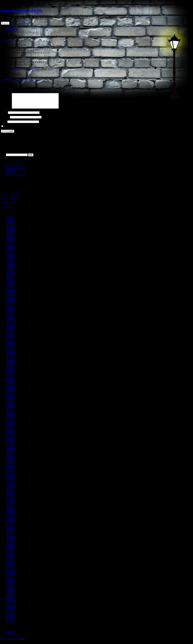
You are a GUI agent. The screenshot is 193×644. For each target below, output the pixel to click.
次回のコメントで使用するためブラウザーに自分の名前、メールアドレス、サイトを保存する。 (46, 129)
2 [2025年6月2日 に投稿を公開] (2, 196)
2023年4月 (10, 314)
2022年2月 (10, 350)
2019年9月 (10, 425)
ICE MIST (10, 176)
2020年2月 (10, 412)
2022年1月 (10, 353)
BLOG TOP (11, 28)
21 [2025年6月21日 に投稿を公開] (15, 202)
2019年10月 (11, 422)
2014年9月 (10, 580)
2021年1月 (10, 384)
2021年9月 (10, 363)
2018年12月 (11, 448)
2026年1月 (10, 228)
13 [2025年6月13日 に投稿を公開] (12, 199)
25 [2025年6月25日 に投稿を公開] (7, 205)
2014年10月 (11, 578)
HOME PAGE (12, 30)
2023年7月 (10, 306)
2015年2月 (10, 567)
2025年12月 (11, 231)
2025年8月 (10, 241)
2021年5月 (10, 373)
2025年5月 (10, 249)
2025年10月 (11, 236)
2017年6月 (10, 495)
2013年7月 (10, 617)
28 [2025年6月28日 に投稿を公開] (15, 205)
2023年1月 (10, 322)
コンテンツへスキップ (20, 23)
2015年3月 (10, 565)
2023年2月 (10, 319)
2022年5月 (10, 342)
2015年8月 (10, 552)
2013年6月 (10, 619)
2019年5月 (10, 435)
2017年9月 (10, 487)
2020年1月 (10, 415)
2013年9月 (10, 612)
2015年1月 (10, 570)
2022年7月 (10, 337)
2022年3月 (10, 347)
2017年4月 (10, 500)
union (50, 69)
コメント (6, 111)
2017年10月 (11, 485)
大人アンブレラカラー (16, 178)
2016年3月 (10, 534)
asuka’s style (11, 173)
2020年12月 (11, 386)
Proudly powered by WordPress (13, 642)
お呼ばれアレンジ (10, 79)
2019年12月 (11, 417)
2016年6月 (10, 526)
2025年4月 (10, 252)
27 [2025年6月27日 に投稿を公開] (12, 205)
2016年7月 (10, 523)
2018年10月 (11, 454)
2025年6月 (10, 246)
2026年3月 (10, 223)
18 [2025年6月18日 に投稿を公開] (7, 202)
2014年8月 (10, 583)
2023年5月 (10, 311)
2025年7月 (10, 244)
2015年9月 (10, 549)
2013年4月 (10, 624)
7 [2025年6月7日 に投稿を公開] (14, 196)
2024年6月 (10, 277)
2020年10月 (11, 391)
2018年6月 (10, 464)
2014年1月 (10, 601)
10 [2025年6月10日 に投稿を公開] (5, 199)
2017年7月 (10, 492)
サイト (4, 125)
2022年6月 (10, 340)
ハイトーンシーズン (15, 168)
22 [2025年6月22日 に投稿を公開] (17, 202)
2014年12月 (11, 573)
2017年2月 (10, 505)
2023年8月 (10, 303)
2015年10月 (11, 547)
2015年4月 (10, 562)
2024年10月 (11, 267)
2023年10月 (11, 298)
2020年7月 (10, 399)
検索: (3, 158)
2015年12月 (11, 542)
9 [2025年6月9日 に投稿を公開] (2, 199)
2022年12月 (11, 324)
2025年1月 (10, 259)
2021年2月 (10, 381)
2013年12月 (11, 604)
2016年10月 (11, 516)
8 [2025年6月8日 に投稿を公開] (17, 196)
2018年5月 (10, 467)
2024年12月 (11, 262)
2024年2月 (10, 288)
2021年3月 (10, 378)
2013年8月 (10, 614)
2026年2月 (10, 226)
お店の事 (16, 69)
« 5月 (3, 210)
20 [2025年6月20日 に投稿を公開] (12, 202)
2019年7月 (10, 430)
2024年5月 (10, 280)
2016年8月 (10, 521)
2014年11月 (11, 575)
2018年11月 (11, 451)
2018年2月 (10, 474)
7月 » (9, 210)
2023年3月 (10, 316)
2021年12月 (11, 355)
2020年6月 (10, 402)
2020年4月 (10, 407)
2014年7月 (10, 586)
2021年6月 (10, 371)
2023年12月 (11, 293)
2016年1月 (10, 539)
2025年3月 (10, 254)
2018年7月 (10, 461)
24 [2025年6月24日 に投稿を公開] (5, 205)
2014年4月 (10, 593)
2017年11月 (11, 482)
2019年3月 (10, 441)
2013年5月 (10, 622)
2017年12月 (11, 479)
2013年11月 (11, 606)
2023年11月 (11, 296)
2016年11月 (11, 513)
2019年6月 (10, 433)
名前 (4, 115)
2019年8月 (10, 428)
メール (5, 120)
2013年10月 (11, 609)
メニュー (5, 23)
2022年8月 (10, 334)
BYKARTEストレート (30, 79)
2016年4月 (10, 531)
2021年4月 (10, 376)
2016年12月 (11, 511)
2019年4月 (10, 438)
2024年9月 (10, 270)
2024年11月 (11, 265)
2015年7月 (10, 555)
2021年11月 (11, 358)
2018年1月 (10, 477)
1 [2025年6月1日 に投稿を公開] (17, 194)
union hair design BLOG (22, 10)
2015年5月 (10, 560)
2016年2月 (10, 536)
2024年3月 (10, 285)
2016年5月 (10, 529)
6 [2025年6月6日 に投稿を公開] (12, 196)
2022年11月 (11, 327)
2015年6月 (10, 557)
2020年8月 (10, 397)
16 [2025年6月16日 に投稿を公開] (2, 202)
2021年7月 (10, 368)
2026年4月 (10, 221)
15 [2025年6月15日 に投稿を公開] (17, 199)
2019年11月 (11, 420)
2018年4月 (10, 469)
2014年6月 (10, 588)
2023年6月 (10, 309)
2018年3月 (10, 472)
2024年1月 (10, 290)
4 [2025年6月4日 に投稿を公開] (7, 196)
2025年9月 (10, 239)
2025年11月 (11, 233)
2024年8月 (10, 272)
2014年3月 (10, 596)
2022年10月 (11, 329)
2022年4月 (10, 345)
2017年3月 (10, 503)
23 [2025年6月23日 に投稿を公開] (2, 205)
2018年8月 (10, 459)
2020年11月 (11, 389)
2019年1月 (10, 446)
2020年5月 (10, 404)
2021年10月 (11, 360)
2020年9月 (10, 394)
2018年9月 (10, 456)
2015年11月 (11, 544)
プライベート (12, 637)
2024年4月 (10, 283)
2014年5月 (10, 591)
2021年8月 (10, 366)
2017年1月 (10, 508)
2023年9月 (10, 301)
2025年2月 (10, 257)
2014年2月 (10, 599)
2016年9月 (10, 518)
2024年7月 (10, 275)
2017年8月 (10, 490)
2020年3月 (10, 410)
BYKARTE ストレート (16, 171)
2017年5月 (10, 498)
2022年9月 (10, 332)
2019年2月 (10, 443)
